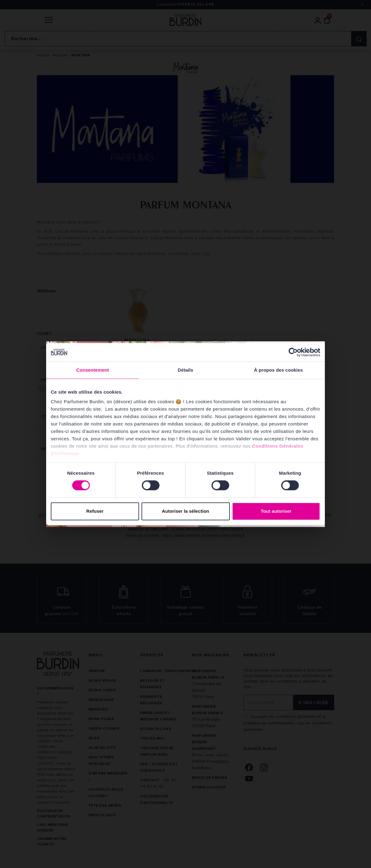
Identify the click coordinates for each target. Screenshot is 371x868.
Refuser (95, 511)
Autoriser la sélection (186, 511)
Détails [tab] (185, 370)
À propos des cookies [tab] (278, 370)
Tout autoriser (276, 511)
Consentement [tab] (92, 370)
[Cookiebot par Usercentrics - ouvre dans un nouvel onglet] (293, 352)
